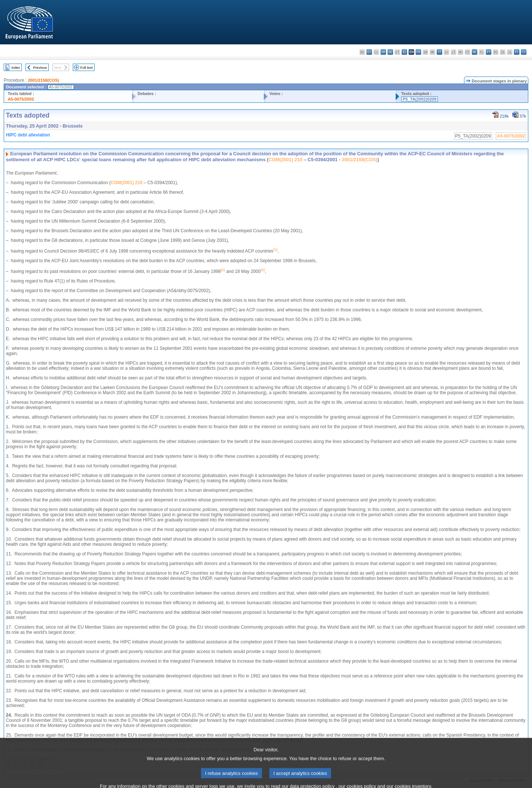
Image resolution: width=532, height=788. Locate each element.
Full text (86, 67)
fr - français (418, 52)
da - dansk (383, 52)
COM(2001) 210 (286, 160)
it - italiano (439, 52)
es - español (369, 52)
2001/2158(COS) (43, 80)
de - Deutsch (390, 52)
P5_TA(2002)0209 (420, 99)
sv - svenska (524, 52)
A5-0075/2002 (21, 99)
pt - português (489, 52)
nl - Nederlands (475, 52)
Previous (40, 67)
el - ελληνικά (404, 52)
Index (16, 67)
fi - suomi (517, 52)
